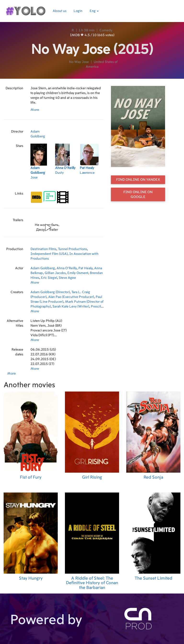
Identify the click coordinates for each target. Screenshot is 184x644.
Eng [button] (94, 11)
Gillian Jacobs (55, 273)
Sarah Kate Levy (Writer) (71, 307)
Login (78, 11)
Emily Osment (78, 273)
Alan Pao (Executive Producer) (71, 297)
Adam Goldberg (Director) (50, 292)
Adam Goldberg (43, 268)
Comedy (106, 30)
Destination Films (43, 249)
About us (60, 11)
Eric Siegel (49, 278)
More (35, 110)
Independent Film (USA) (49, 254)
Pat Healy (85, 268)
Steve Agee (67, 278)
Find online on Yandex (138, 180)
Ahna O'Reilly (67, 268)
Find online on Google (138, 195)
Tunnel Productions (72, 249)
